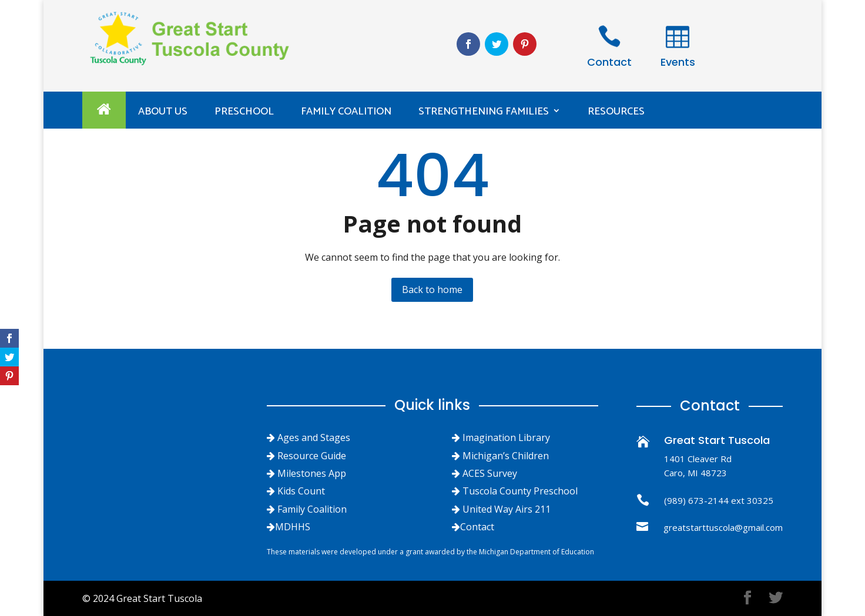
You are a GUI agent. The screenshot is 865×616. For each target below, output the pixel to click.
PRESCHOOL (244, 112)
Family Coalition (346, 112)
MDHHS (293, 527)
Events (678, 62)
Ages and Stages (314, 437)
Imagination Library (506, 437)
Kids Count (301, 491)
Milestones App (312, 473)
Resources (616, 112)
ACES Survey (490, 473)
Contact (609, 62)
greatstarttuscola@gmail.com (723, 527)
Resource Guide (312, 456)
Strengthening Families (484, 112)
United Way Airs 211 (507, 509)
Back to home (432, 290)
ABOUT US (163, 112)
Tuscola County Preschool (520, 491)
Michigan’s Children (506, 456)
